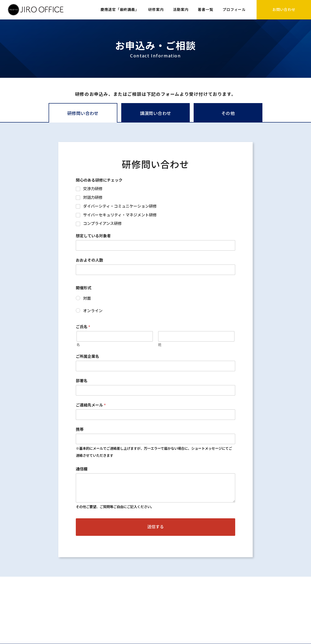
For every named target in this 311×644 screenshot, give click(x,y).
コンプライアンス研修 (102, 224)
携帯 (80, 429)
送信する (155, 527)
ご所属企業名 (87, 357)
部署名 (82, 381)
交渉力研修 (93, 189)
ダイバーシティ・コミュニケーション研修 (120, 206)
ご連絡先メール (91, 405)
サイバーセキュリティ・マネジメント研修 (120, 215)
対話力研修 (93, 198)
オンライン (93, 311)
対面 (87, 298)
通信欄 (82, 469)
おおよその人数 (89, 260)
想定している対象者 (93, 236)
